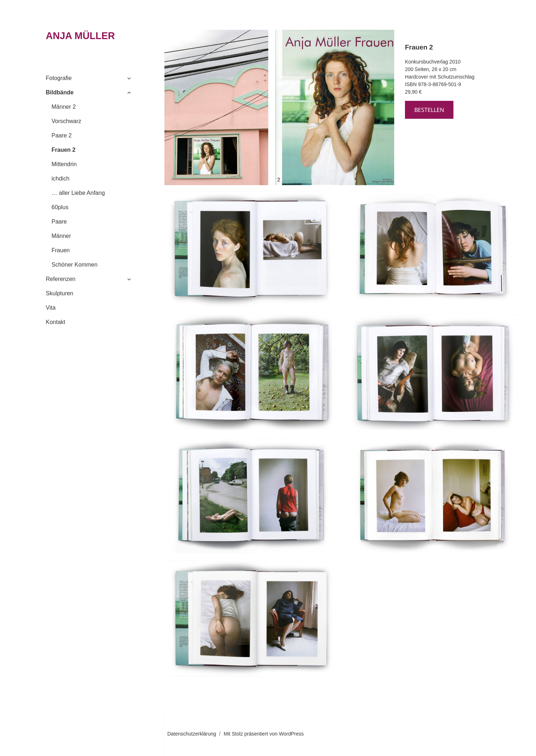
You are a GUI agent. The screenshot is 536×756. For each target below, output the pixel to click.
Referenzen (61, 279)
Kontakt (56, 322)
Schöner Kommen (75, 265)
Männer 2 (64, 107)
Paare (59, 222)
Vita (51, 308)
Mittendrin (64, 164)
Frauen (61, 250)
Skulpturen (60, 293)
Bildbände (60, 92)
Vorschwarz (67, 121)
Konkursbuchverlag (427, 62)
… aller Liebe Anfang (78, 193)
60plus (60, 207)
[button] (251, 249)
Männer (61, 236)
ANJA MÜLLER (81, 36)
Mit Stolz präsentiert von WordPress (264, 734)
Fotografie (59, 78)
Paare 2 (62, 135)
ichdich (61, 179)
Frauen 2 (64, 150)
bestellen (429, 110)
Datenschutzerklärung (192, 734)
